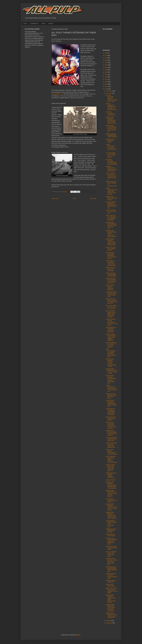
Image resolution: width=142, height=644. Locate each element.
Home (25, 24)
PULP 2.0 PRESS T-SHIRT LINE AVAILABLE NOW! (111, 554)
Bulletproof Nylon (111, 480)
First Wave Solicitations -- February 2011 (111, 113)
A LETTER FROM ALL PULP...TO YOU (111, 212)
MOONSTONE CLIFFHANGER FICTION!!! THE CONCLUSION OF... (111, 129)
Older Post (93, 199)
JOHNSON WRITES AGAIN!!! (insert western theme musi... (111, 294)
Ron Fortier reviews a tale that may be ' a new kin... (111, 307)
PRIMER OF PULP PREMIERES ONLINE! (111, 531)
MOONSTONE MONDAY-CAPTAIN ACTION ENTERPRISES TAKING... (111, 363)
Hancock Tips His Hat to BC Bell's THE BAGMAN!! (111, 275)
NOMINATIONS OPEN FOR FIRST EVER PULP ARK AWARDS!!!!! (110, 608)
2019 (106, 70)
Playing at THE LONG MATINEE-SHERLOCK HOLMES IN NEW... (111, 541)
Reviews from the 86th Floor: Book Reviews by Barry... (111, 396)
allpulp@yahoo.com (57, 94)
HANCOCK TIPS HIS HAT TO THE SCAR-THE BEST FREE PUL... (111, 562)
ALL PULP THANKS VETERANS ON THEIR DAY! (111, 439)
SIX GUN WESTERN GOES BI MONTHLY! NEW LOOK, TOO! (111, 99)
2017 (106, 75)
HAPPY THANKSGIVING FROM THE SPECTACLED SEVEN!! (111, 191)
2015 (106, 79)
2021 (106, 65)
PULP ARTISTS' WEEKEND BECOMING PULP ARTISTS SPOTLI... (111, 256)
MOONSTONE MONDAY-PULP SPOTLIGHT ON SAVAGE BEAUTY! (111, 494)
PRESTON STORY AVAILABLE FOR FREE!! (111, 548)
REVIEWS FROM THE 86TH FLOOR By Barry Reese (111, 576)
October (109, 621)
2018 (106, 72)
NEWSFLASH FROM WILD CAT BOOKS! (112, 198)
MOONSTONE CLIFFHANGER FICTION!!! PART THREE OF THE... (111, 225)
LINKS (43, 24)
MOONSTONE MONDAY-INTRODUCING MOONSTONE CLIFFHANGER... (112, 485)
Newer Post (55, 199)
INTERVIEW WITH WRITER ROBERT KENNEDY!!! (111, 475)
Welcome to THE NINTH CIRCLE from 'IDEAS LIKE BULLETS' (112, 301)
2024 (106, 58)
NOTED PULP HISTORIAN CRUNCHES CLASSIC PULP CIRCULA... (111, 425)
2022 (106, 63)
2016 (106, 77)
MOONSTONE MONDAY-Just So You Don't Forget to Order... (112, 371)
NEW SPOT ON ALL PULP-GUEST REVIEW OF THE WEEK (111, 590)
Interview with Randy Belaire (111, 585)
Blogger (78, 635)
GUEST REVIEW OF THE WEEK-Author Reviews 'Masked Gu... (111, 281)
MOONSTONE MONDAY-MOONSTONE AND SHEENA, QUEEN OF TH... (111, 120)
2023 (106, 60)
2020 (106, 67)
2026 (106, 53)
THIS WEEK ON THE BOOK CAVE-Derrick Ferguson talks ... (111, 263)
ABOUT (51, 24)
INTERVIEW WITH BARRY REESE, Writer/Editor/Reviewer (111, 569)
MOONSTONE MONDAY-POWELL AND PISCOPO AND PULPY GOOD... (111, 515)
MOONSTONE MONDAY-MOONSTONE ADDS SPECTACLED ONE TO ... (111, 599)
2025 (106, 55)
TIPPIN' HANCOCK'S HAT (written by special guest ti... (111, 148)
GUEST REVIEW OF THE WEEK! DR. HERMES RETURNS (111, 218)
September (109, 623)
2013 (106, 82)
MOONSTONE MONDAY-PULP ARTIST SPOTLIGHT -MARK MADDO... (111, 234)
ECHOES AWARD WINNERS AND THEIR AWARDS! (111, 135)
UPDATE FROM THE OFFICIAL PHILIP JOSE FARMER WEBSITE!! (111, 337)
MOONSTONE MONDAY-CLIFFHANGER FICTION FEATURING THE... (111, 379)
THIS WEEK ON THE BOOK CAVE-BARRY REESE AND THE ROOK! (111, 412)
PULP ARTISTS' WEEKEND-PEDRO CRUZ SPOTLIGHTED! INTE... (111, 404)
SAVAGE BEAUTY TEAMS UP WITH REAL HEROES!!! (111, 330)
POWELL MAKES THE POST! (111, 581)
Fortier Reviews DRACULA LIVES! (110, 141)
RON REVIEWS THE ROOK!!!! (111, 535)
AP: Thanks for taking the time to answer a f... (111, 500)
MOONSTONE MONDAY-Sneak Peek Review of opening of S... (111, 615)
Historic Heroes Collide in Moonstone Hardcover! (110, 287)
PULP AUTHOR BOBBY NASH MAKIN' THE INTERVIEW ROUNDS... (111, 314)
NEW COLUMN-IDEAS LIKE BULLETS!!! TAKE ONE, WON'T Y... (110, 468)
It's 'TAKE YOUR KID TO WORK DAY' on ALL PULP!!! (111, 155)
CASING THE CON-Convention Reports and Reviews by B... (111, 445)
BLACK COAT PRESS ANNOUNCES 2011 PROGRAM (111, 452)
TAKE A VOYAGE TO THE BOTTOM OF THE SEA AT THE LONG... (112, 322)
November (109, 93)
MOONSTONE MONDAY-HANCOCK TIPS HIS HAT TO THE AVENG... (111, 507)
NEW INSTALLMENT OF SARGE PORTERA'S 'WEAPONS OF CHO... (111, 353)
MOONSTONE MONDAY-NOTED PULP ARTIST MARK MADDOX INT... (111, 242)
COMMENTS (34, 24)
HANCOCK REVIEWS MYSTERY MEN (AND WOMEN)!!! (111, 162)
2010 (106, 89)
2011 (106, 87)
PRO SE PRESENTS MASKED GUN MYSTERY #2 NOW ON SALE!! (111, 107)
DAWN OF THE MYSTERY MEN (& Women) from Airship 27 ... (111, 433)
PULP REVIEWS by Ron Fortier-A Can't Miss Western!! (111, 345)
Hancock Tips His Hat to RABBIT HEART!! (111, 249)
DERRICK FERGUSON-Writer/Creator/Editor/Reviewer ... (111, 169)
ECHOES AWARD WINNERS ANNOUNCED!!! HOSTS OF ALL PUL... (111, 205)
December (109, 91)
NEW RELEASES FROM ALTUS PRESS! (111, 419)
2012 (106, 84)
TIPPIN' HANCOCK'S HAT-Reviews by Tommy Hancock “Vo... (111, 388)
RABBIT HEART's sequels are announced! (111, 269)
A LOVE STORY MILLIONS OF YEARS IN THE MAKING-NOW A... (111, 176)
